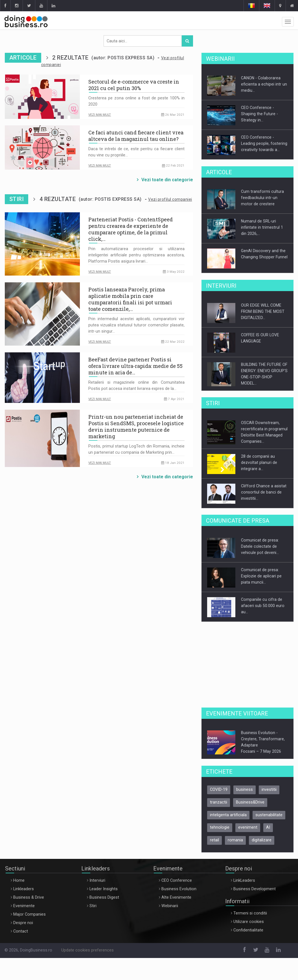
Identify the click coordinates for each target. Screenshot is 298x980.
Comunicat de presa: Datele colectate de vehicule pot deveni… (260, 546)
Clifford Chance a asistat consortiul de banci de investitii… (264, 492)
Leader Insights (104, 889)
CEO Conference (177, 880)
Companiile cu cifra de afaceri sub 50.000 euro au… (263, 606)
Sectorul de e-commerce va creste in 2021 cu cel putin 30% (134, 85)
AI (268, 827)
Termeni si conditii (250, 913)
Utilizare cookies (249, 922)
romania (235, 840)
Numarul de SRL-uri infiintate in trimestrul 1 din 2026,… (262, 227)
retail (214, 840)
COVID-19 (219, 790)
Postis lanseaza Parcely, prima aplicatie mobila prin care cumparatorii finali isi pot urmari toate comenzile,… (130, 299)
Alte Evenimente (176, 897)
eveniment (248, 827)
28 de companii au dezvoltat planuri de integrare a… (259, 462)
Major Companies (29, 914)
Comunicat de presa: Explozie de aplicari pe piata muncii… (261, 576)
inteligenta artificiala (228, 815)
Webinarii (170, 906)
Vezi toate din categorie (167, 180)
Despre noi (23, 923)
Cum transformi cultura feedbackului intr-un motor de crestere (262, 198)
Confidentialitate (248, 930)
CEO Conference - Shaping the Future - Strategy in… (259, 114)
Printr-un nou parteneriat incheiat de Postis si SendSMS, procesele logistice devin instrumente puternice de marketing (136, 427)
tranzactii (219, 802)
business (245, 790)
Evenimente (24, 906)
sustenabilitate (269, 815)
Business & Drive (29, 897)
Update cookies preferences (87, 950)
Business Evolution (179, 889)
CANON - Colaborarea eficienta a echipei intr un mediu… (264, 84)
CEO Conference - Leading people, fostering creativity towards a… (264, 143)
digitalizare (262, 840)
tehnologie (220, 827)
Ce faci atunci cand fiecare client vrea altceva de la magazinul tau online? (136, 136)
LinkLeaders (244, 880)
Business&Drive (250, 802)
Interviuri (97, 880)
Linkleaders (24, 889)
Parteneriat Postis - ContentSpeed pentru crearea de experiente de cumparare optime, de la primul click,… (131, 229)
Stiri (93, 906)
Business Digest (104, 897)
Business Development (255, 889)
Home (19, 880)
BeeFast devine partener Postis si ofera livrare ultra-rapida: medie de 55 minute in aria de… (135, 366)
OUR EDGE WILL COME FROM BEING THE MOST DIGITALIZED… (263, 311)
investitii (269, 790)
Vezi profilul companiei (170, 199)
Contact (21, 931)
